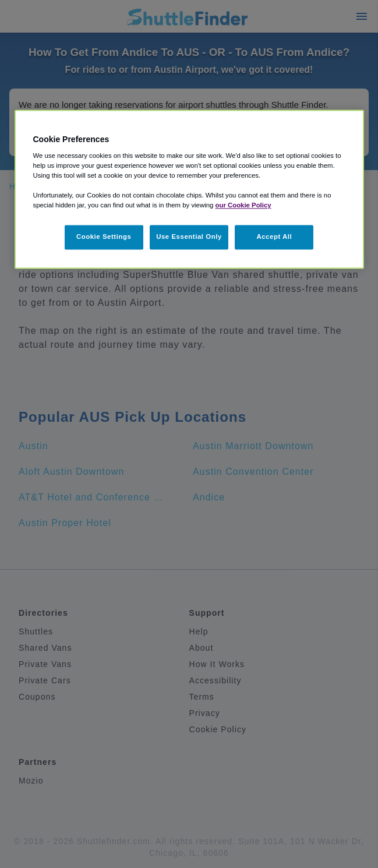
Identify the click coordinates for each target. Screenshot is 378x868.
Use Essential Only (189, 237)
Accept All (274, 237)
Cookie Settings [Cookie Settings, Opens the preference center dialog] (104, 237)
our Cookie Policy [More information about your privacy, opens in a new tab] (243, 206)
